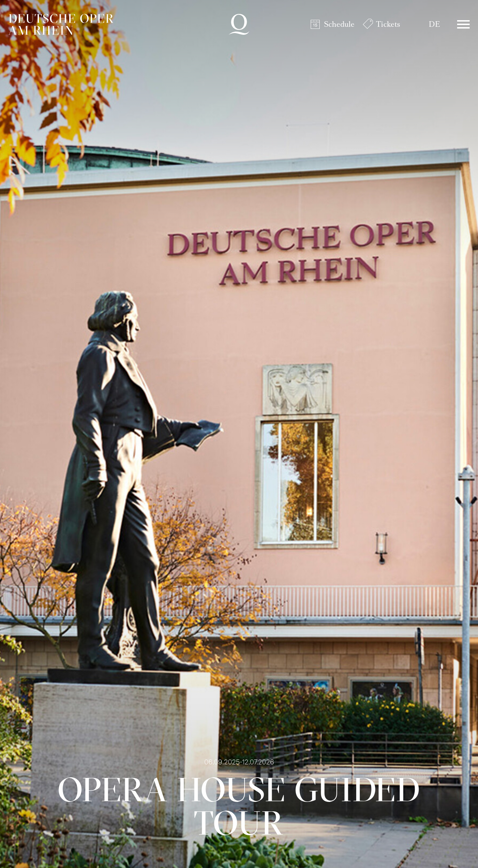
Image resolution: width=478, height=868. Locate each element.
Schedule (339, 24)
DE (434, 24)
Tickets (388, 24)
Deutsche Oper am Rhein (61, 24)
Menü (463, 24)
